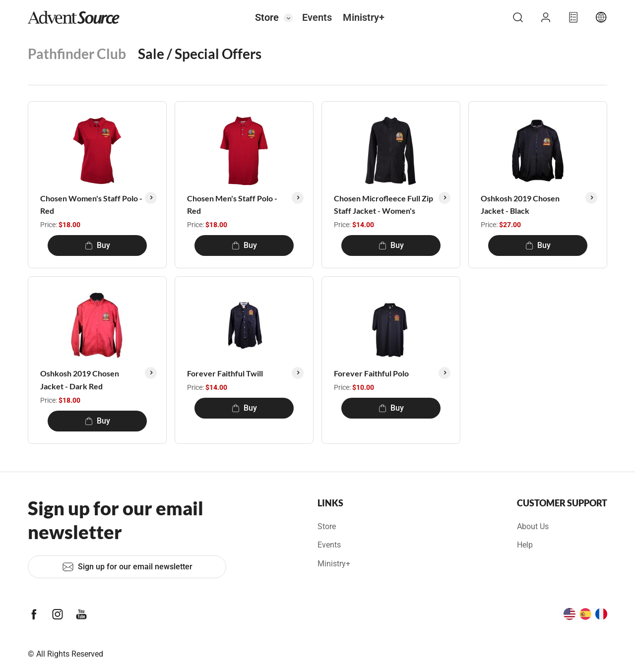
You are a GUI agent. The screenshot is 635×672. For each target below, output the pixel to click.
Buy (97, 245)
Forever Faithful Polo (371, 373)
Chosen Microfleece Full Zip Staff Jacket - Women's (383, 205)
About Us (533, 526)
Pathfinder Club (77, 54)
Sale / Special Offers (200, 54)
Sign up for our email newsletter (127, 567)
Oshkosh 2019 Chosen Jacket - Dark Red (80, 380)
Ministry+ (364, 17)
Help (525, 545)
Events (317, 17)
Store (267, 17)
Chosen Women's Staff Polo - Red (91, 205)
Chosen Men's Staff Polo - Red (232, 205)
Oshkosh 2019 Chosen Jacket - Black (520, 205)
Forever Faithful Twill (225, 373)
